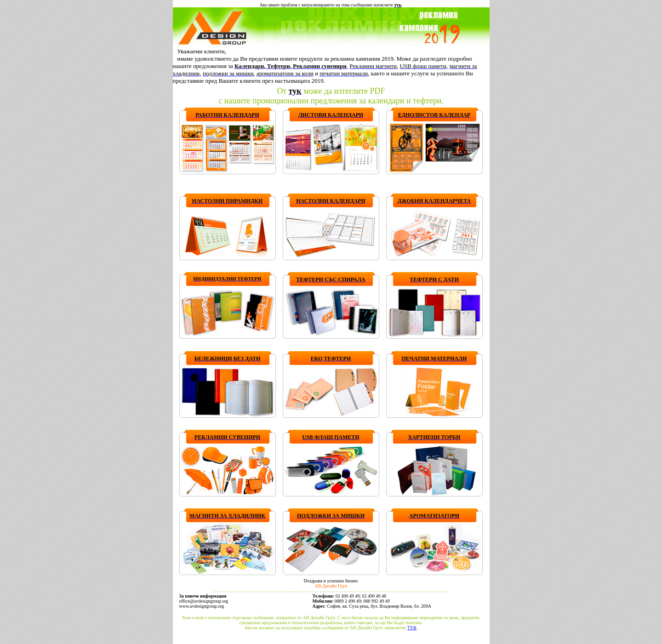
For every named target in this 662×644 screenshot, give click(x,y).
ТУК (412, 628)
